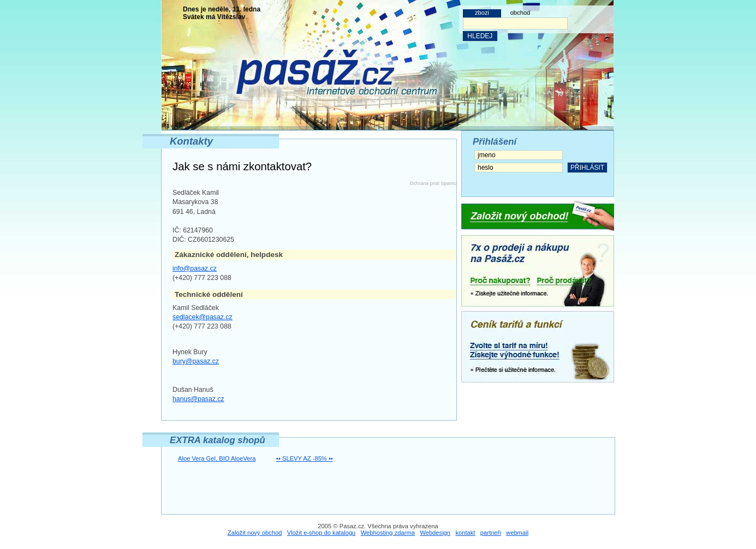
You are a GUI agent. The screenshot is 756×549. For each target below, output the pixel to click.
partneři (491, 533)
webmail (517, 533)
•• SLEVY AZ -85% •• (305, 458)
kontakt (465, 533)
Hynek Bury (190, 352)
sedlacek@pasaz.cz (203, 317)
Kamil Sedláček (196, 308)
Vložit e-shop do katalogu (322, 533)
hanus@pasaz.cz (198, 399)
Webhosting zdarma (388, 533)
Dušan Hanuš (193, 390)
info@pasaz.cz (195, 268)
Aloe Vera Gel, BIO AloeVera (217, 458)
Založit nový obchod (255, 533)
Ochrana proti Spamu (433, 183)
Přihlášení (495, 142)
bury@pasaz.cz (196, 361)
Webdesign (435, 533)
